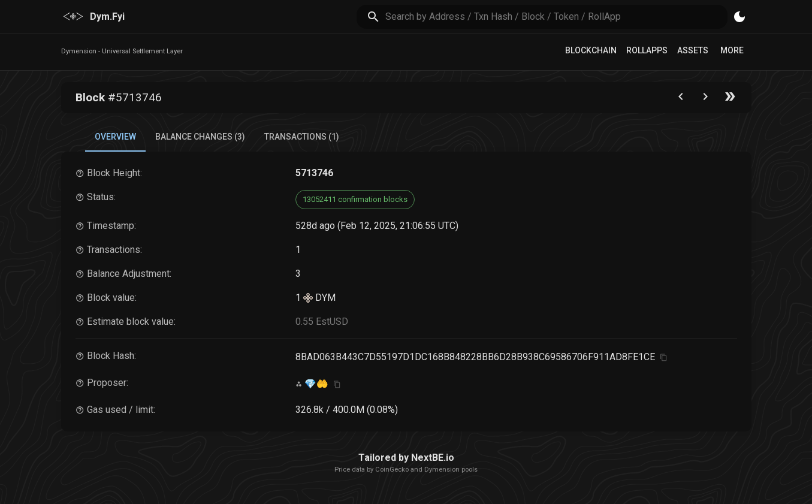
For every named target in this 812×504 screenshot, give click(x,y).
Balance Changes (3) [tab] (200, 137)
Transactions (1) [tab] (302, 137)
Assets (693, 50)
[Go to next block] (705, 99)
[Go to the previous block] (681, 99)
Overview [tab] (115, 137)
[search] (556, 16)
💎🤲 (316, 384)
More (732, 50)
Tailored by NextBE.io (406, 458)
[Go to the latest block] (730, 99)
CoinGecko (392, 470)
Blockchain (591, 50)
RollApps (647, 50)
